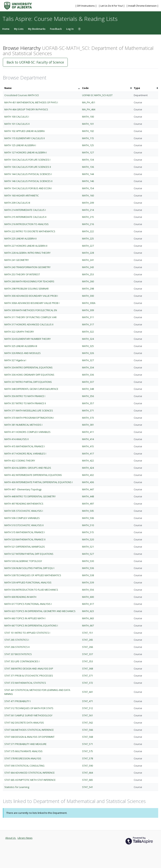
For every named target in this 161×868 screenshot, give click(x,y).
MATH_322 (88, 332)
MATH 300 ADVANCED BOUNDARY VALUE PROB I (31, 296)
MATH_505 (88, 511)
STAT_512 (87, 708)
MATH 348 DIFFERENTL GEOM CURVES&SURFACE (31, 389)
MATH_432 (88, 475)
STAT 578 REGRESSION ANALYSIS (23, 758)
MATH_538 (88, 575)
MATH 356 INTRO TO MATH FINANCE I (25, 396)
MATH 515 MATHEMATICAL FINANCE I (25, 532)
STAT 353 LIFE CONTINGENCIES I (22, 661)
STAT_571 (87, 744)
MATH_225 (88, 239)
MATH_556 (88, 590)
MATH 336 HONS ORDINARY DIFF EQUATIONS (29, 375)
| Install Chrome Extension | (142, 6)
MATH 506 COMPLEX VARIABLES (22, 518)
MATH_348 (88, 389)
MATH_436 (88, 482)
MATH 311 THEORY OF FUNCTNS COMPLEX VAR (30, 317)
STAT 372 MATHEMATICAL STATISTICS (25, 683)
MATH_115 (88, 138)
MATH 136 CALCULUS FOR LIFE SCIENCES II (28, 167)
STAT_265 (87, 640)
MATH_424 (88, 468)
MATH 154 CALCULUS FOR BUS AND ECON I (28, 188)
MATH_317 (88, 324)
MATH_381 (88, 425)
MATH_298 (88, 289)
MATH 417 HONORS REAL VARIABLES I (25, 454)
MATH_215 (88, 217)
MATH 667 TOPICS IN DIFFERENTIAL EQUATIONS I (31, 625)
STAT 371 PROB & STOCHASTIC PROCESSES (29, 676)
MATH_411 (88, 432)
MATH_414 (88, 439)
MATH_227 (88, 246)
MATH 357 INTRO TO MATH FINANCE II (25, 403)
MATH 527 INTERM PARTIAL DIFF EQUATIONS (29, 554)
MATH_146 (88, 181)
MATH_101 (88, 124)
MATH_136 (88, 167)
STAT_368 (87, 669)
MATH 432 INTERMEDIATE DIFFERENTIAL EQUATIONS (33, 475)
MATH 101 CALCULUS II (17, 124)
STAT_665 (87, 780)
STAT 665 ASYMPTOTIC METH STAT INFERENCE (30, 780)
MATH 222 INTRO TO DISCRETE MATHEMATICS (30, 231)
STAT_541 (87, 787)
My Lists (19, 29)
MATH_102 (88, 131)
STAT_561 (87, 715)
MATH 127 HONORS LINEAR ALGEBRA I (26, 152)
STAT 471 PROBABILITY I (17, 701)
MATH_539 (88, 582)
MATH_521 (88, 547)
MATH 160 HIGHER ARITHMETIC (22, 195)
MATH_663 (88, 618)
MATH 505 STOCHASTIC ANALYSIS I (24, 511)
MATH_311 (88, 317)
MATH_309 (88, 310)
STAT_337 (87, 654)
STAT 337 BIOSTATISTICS (18, 654)
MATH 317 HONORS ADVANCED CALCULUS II (29, 324)
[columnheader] (42, 88)
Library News (25, 838)
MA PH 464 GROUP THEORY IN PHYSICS (26, 109)
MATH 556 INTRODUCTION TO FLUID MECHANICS (31, 590)
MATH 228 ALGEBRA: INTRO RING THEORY (27, 253)
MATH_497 (88, 504)
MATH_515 (88, 532)
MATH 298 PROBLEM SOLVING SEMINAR (26, 289)
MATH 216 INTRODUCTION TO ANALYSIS (26, 224)
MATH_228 (88, 253)
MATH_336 (88, 375)
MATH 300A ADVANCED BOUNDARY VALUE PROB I (32, 303)
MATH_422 (88, 461)
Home (6, 29)
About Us (11, 838)
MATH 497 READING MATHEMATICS (24, 504)
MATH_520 (88, 539)
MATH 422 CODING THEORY (20, 461)
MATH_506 (88, 518)
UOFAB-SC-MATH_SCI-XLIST (97, 95)
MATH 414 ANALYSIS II (16, 439)
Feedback (56, 29)
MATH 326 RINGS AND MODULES (23, 353)
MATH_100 (88, 117)
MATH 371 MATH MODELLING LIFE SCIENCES (29, 410)
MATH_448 (88, 496)
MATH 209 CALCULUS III (17, 203)
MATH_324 (88, 339)
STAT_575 (87, 751)
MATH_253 (88, 274)
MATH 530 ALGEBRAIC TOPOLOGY (23, 561)
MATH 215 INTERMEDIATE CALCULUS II (25, 217)
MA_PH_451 (89, 102)
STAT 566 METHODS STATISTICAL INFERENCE (29, 730)
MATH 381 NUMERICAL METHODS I (23, 425)
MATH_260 (88, 281)
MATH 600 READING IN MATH (20, 597)
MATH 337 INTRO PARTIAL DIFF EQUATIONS (28, 382)
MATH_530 (88, 561)
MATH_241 (88, 260)
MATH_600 (88, 597)
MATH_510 (88, 525)
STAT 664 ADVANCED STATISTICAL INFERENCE (30, 773)
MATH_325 (88, 346)
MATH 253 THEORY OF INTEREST (22, 274)
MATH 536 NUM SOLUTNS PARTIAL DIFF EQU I (29, 568)
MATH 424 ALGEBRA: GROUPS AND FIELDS (28, 468)
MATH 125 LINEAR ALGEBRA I (20, 145)
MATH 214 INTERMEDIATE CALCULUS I (25, 210)
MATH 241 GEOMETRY (17, 260)
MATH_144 (88, 174)
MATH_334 (88, 367)
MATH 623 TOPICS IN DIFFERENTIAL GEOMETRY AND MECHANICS (40, 611)
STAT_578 (87, 758)
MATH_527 (88, 554)
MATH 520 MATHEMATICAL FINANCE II (25, 539)
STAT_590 (87, 766)
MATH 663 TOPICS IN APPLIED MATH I (25, 618)
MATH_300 (88, 296)
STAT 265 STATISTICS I (17, 640)
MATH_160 (88, 195)
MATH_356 (88, 396)
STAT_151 (87, 633)
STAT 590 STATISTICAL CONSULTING (24, 766)
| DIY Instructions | (86, 6)
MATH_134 (88, 160)
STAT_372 (87, 683)
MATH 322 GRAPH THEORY (19, 332)
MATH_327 (88, 360)
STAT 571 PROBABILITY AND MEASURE (25, 744)
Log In (70, 29)
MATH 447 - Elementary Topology (23, 489)
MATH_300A (89, 303)
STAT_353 (87, 661)
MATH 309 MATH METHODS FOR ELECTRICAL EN (31, 310)
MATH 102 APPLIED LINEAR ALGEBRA (24, 131)
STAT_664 (87, 773)
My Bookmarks (37, 29)
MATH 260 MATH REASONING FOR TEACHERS (29, 281)
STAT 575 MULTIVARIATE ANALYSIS (23, 751)
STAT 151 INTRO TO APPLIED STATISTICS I (27, 633)
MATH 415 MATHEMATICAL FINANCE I (25, 446)
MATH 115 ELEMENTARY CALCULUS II (24, 138)
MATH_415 (88, 446)
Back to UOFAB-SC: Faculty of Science (35, 62)
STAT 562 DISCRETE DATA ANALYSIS (24, 723)
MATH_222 (88, 231)
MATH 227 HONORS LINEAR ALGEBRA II (26, 246)
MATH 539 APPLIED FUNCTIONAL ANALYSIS (28, 582)
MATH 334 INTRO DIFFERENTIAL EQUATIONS (28, 367)
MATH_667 (88, 625)
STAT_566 (87, 730)
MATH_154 (88, 188)
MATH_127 (88, 152)
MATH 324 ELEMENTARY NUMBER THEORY (28, 339)
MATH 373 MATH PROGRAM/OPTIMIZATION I (29, 418)
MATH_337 (88, 382)
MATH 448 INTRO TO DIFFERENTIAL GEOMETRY (30, 496)
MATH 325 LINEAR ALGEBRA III (21, 346)
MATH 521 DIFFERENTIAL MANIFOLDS (25, 547)
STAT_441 (87, 692)
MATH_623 (88, 611)
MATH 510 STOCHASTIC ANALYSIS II (24, 525)
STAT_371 (87, 676)
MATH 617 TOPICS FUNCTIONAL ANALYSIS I (28, 604)
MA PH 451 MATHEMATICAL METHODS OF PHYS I (31, 102)
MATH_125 (88, 145)
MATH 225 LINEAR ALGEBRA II (20, 239)
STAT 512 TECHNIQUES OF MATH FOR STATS (29, 708)
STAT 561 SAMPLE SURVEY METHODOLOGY (28, 715)
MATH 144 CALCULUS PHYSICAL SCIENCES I (28, 174)
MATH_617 (88, 604)
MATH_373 (88, 418)
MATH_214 (88, 210)
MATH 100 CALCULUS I (17, 117)
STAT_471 (87, 701)
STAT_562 (87, 723)
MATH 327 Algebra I (15, 360)
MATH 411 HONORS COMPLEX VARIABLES (27, 432)
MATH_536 (88, 568)
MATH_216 (88, 224)
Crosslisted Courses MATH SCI (22, 95)
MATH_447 (88, 489)
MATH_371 (88, 410)
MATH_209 (88, 203)
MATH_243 (88, 267)
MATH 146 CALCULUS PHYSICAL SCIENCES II (28, 181)
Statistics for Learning (17, 787)
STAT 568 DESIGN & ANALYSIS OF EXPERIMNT (29, 737)
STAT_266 (87, 647)
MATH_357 (88, 403)
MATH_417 (88, 454)
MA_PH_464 (89, 109)
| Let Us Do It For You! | (112, 6)
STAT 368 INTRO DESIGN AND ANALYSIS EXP (29, 669)
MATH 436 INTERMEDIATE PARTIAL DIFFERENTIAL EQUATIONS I (38, 482)
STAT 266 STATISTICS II (17, 647)
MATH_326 (88, 353)
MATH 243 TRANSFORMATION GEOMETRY (27, 267)
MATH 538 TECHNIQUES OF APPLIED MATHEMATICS (33, 575)
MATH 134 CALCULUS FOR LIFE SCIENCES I (27, 160)
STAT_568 (87, 737)
